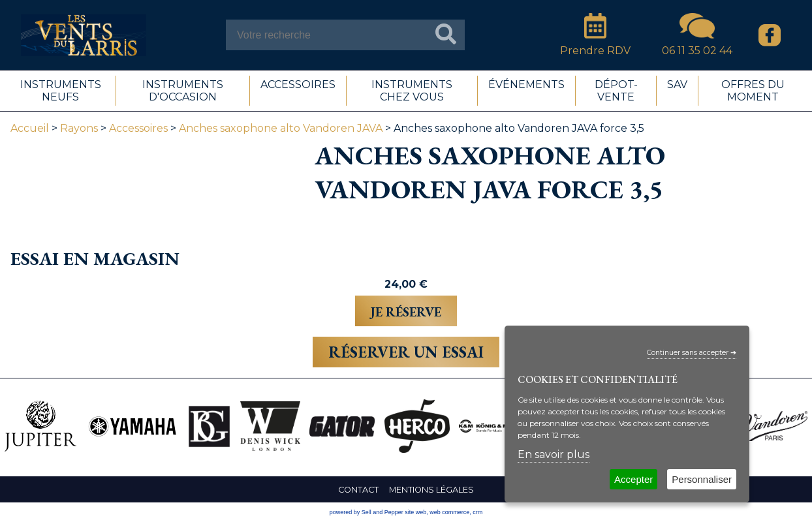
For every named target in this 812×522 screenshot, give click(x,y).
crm (477, 512)
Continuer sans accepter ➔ (692, 353)
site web (415, 512)
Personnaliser (702, 479)
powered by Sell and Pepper (367, 512)
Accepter (633, 479)
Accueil (30, 128)
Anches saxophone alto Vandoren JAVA (281, 128)
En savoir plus (554, 454)
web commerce (449, 512)
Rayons (79, 128)
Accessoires (138, 128)
